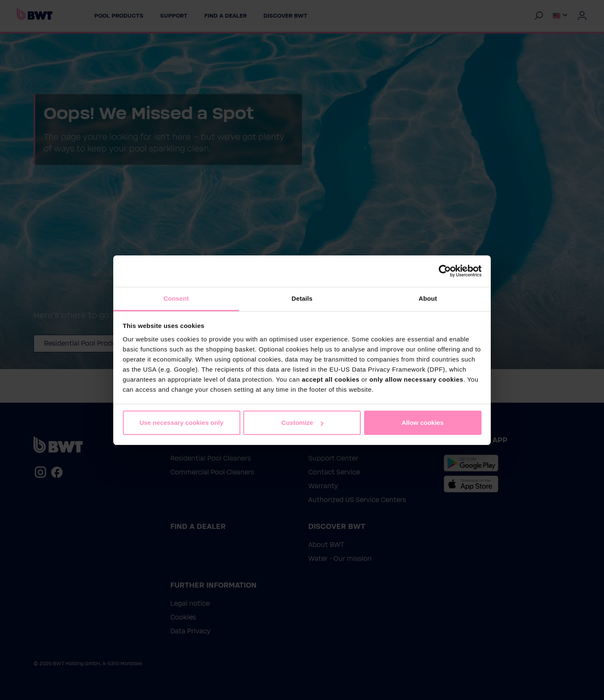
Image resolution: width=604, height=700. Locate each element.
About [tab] (428, 298)
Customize (302, 423)
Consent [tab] (176, 298)
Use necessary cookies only (181, 423)
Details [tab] (302, 298)
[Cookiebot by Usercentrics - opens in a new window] (445, 271)
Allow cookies (422, 423)
